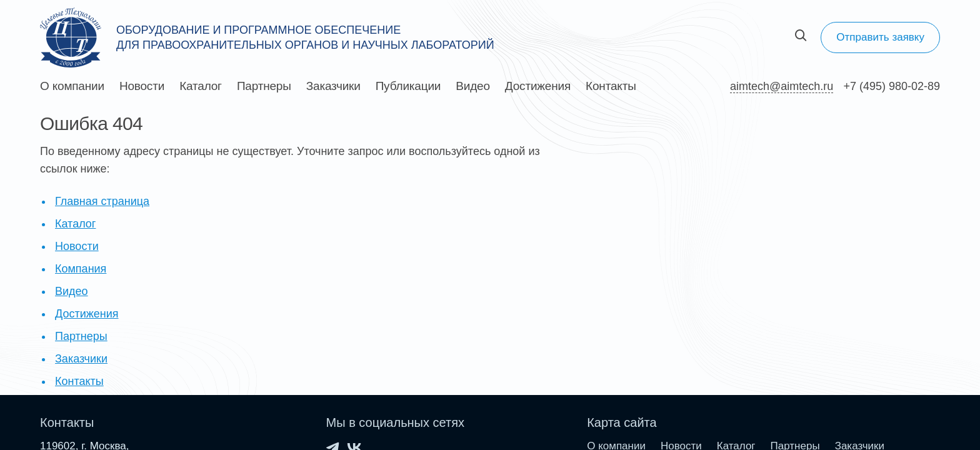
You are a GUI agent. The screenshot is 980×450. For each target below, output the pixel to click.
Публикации (408, 86)
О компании (72, 86)
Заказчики (333, 86)
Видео (473, 86)
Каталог (201, 86)
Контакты (611, 86)
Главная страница (102, 201)
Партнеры (264, 86)
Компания (81, 269)
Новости (142, 86)
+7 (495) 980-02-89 (892, 86)
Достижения (538, 86)
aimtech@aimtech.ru (782, 86)
